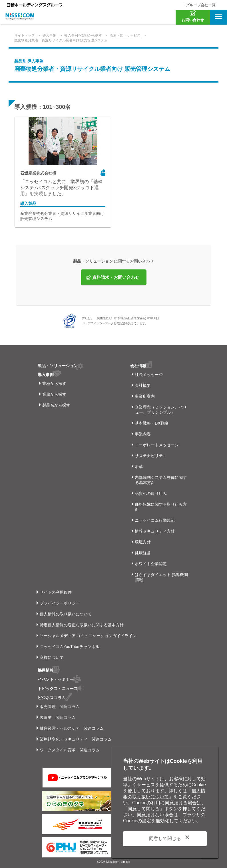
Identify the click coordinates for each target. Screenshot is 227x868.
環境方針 (143, 542)
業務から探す (54, 394)
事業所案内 (145, 396)
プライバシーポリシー (60, 603)
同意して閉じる (165, 838)
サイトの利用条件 (56, 592)
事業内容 (143, 434)
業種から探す (54, 383)
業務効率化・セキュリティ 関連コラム (76, 738)
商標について (52, 657)
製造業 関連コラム (58, 716)
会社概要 (143, 385)
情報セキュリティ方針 (155, 531)
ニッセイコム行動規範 (155, 520)
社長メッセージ (149, 375)
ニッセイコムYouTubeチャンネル (70, 647)
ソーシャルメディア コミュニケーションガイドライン (88, 636)
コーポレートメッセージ (157, 445)
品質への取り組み (151, 493)
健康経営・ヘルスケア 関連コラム (72, 727)
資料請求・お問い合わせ (116, 277)
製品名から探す (56, 405)
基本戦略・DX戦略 (151, 423)
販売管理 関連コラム (60, 705)
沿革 (139, 467)
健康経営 (143, 553)
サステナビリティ (151, 456)
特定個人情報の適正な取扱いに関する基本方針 (82, 625)
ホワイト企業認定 (151, 564)
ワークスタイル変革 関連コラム (70, 749)
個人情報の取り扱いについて (66, 614)
